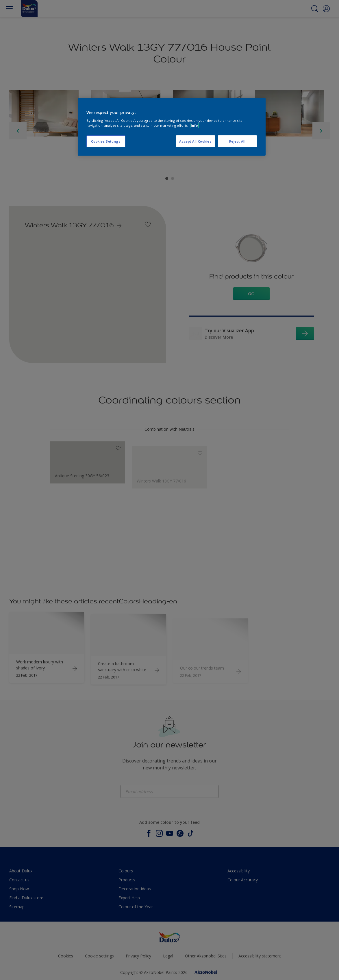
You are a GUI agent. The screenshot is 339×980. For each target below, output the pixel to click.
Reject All (237, 141)
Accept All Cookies (195, 141)
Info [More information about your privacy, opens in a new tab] (194, 125)
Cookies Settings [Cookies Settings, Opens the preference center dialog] (106, 141)
